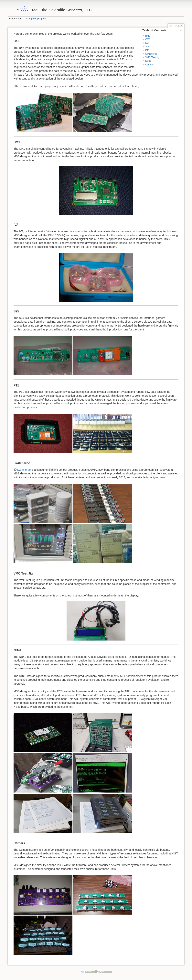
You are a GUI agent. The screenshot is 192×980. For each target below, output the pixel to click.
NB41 (148, 61)
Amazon (161, 477)
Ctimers (149, 65)
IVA (147, 43)
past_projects (39, 19)
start (26, 19)
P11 (147, 50)
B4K (148, 36)
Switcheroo (151, 54)
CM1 (148, 39)
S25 (147, 47)
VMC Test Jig (152, 57)
